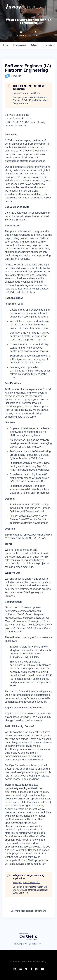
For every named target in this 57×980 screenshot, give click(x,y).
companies (19, 45)
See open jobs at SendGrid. (26, 93)
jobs (5, 45)
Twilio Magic (33, 746)
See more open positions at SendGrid (29, 911)
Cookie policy (35, 944)
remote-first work (35, 167)
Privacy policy (20, 944)
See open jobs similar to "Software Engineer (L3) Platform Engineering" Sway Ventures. (30, 100)
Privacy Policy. (40, 962)
